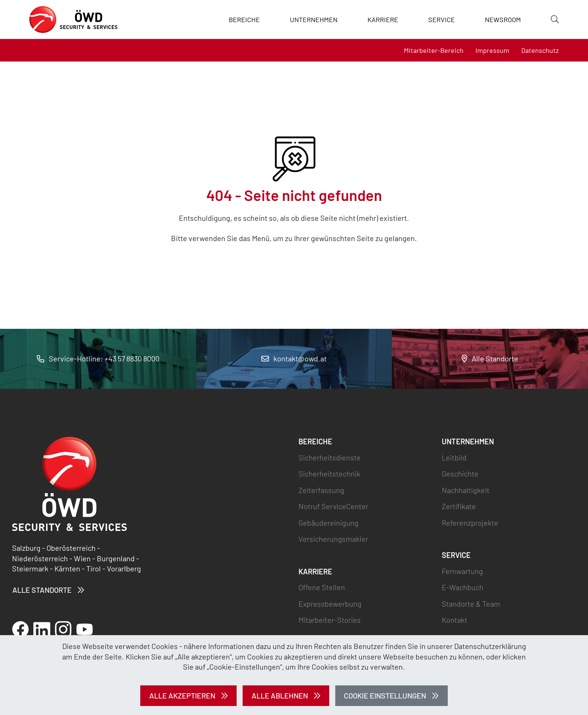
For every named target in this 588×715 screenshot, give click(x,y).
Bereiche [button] (244, 19)
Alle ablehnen (280, 696)
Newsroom (503, 19)
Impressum (492, 50)
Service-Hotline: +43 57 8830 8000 (98, 358)
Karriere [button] (383, 19)
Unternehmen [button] (314, 19)
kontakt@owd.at (294, 358)
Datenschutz (540, 50)
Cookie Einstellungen (385, 696)
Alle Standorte (490, 358)
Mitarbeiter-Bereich (434, 50)
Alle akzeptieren (182, 696)
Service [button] (442, 19)
